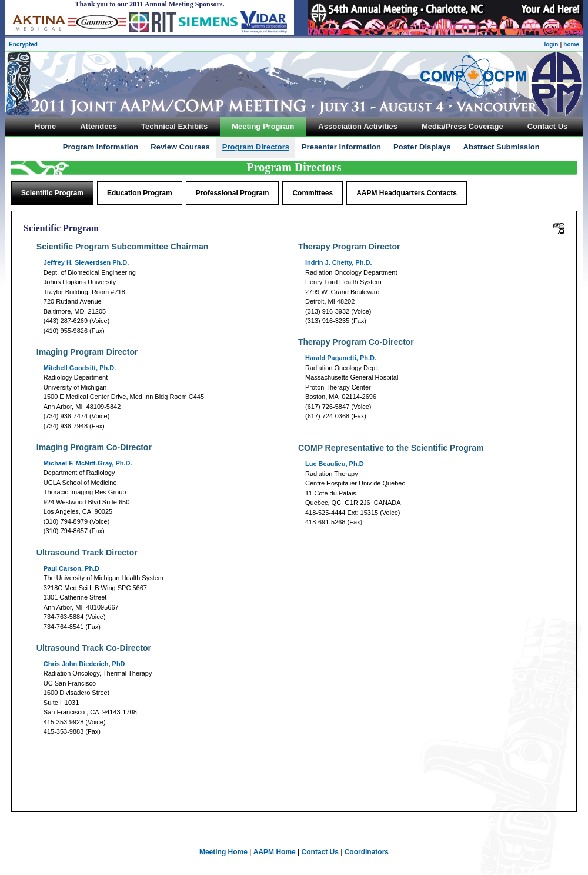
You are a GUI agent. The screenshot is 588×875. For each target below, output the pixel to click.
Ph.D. (86, 262)
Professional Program (233, 193)
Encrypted (23, 44)
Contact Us (320, 852)
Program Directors (256, 147)
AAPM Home (275, 852)
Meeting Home (223, 852)
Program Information (101, 147)
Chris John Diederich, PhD (84, 664)
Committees (313, 193)
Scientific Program (52, 193)
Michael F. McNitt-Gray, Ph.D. (88, 463)
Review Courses (180, 147)
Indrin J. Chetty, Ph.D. (338, 262)
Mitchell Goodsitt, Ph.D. (80, 368)
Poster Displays (422, 147)
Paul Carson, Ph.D (71, 568)
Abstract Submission (502, 147)
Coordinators (367, 852)
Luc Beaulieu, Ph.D (335, 464)
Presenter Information (341, 147)
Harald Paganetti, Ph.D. (341, 358)
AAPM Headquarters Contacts (407, 193)
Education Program (140, 193)
